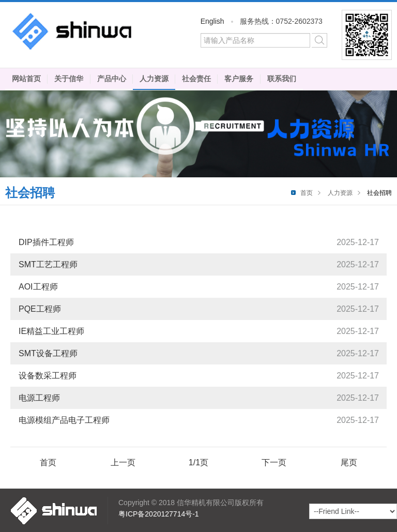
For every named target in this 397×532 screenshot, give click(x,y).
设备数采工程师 (48, 376)
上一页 (123, 462)
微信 (367, 35)
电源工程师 (39, 398)
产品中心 (112, 79)
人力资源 (154, 79)
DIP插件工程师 (46, 242)
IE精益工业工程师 (51, 331)
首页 (307, 193)
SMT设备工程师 (48, 353)
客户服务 (239, 79)
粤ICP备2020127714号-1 (159, 514)
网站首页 (26, 79)
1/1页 (198, 462)
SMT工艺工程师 (48, 264)
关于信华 (69, 79)
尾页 (349, 462)
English (212, 21)
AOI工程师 (38, 287)
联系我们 (282, 79)
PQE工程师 (40, 309)
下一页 (274, 462)
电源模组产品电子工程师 (64, 420)
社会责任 (196, 79)
